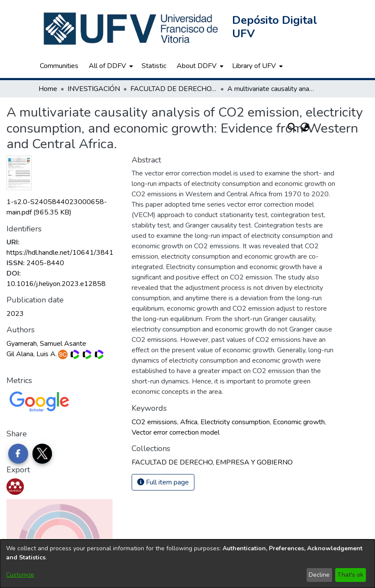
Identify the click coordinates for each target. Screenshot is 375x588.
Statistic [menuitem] (154, 66)
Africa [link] (189, 422)
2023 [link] (15, 314)
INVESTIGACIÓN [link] (94, 89)
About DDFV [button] (197, 66)
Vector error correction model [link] (176, 432)
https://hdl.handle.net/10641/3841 (60, 253)
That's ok (350, 575)
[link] (212, 462)
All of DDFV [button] (107, 66)
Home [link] (48, 89)
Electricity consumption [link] (235, 422)
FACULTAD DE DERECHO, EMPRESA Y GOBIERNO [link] (174, 89)
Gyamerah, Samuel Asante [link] (46, 344)
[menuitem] (110, 66)
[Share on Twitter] (42, 454)
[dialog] (187, 564)
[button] (132, 29)
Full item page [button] (163, 482)
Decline (319, 575)
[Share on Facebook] (18, 454)
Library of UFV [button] (254, 66)
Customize (20, 575)
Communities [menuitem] (59, 66)
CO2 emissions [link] (154, 422)
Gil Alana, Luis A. (32, 354)
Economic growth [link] (299, 422)
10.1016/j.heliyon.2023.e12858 (56, 284)
